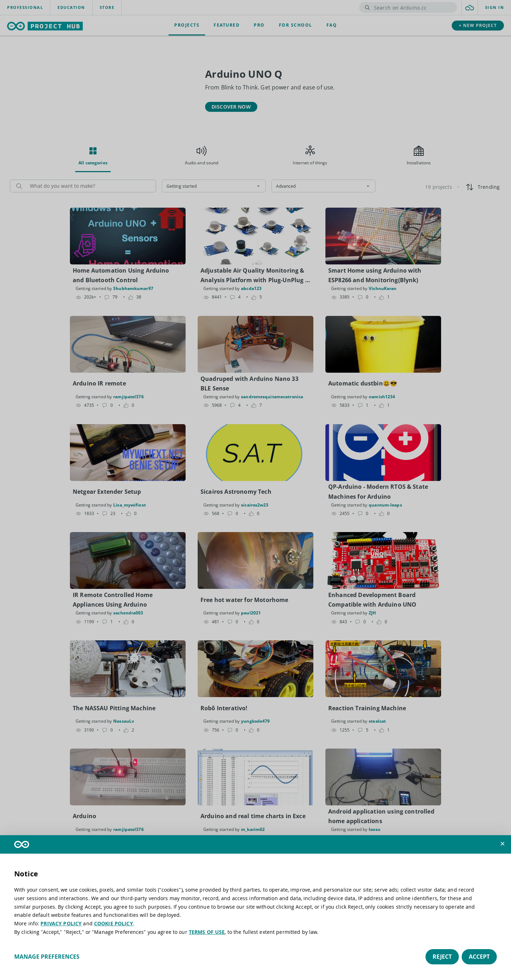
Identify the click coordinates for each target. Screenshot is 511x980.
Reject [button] (442, 957)
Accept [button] (479, 957)
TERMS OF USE (207, 932)
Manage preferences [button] (47, 957)
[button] (502, 844)
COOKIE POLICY (114, 923)
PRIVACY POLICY (61, 923)
